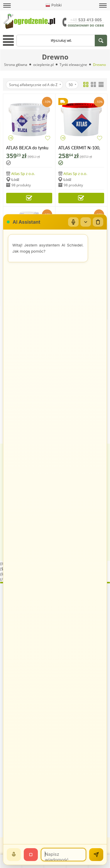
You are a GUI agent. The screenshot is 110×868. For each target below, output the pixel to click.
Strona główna (16, 65)
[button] (7, 6)
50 (72, 85)
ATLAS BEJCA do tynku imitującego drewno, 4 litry (27, 148)
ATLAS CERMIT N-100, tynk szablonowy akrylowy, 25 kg (79, 148)
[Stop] (31, 855)
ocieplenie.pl (43, 65)
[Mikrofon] (73, 222)
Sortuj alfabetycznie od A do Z (35, 85)
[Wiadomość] (64, 855)
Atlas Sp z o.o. (23, 174)
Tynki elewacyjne (73, 65)
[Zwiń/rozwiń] (86, 222)
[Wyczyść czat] (98, 222)
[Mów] (14, 855)
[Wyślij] (96, 855)
